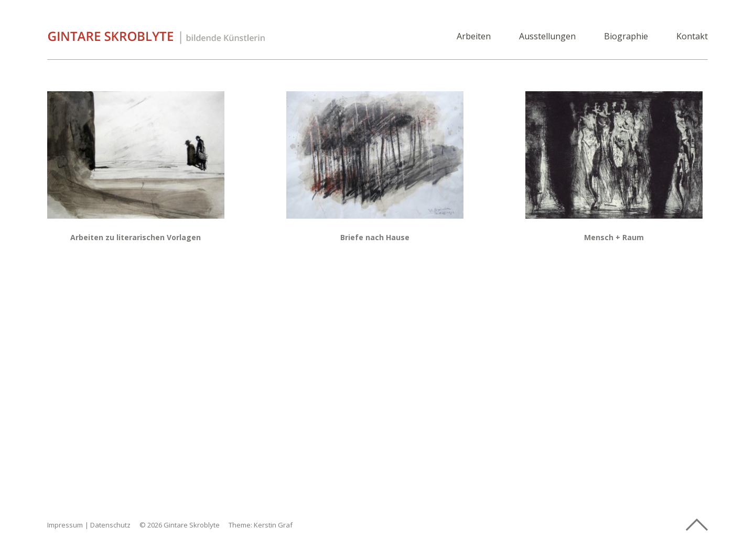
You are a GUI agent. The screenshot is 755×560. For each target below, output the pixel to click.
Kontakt (692, 37)
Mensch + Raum (614, 237)
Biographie (626, 37)
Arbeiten (474, 37)
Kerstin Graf (273, 525)
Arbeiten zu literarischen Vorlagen (136, 237)
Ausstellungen (547, 37)
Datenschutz (110, 525)
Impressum (65, 525)
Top (697, 525)
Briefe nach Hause (375, 237)
